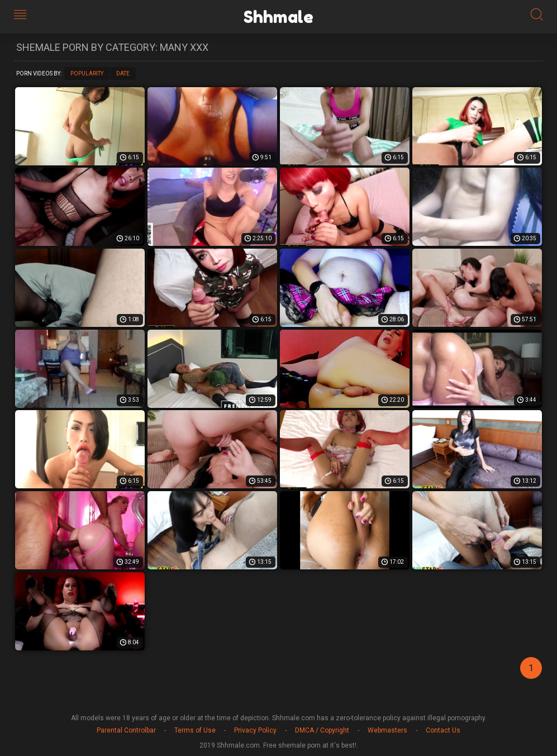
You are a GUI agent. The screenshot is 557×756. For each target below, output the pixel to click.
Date (123, 73)
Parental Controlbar (126, 730)
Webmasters (387, 730)
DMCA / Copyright (322, 730)
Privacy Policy (255, 730)
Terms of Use (195, 730)
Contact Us (443, 730)
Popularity (87, 73)
